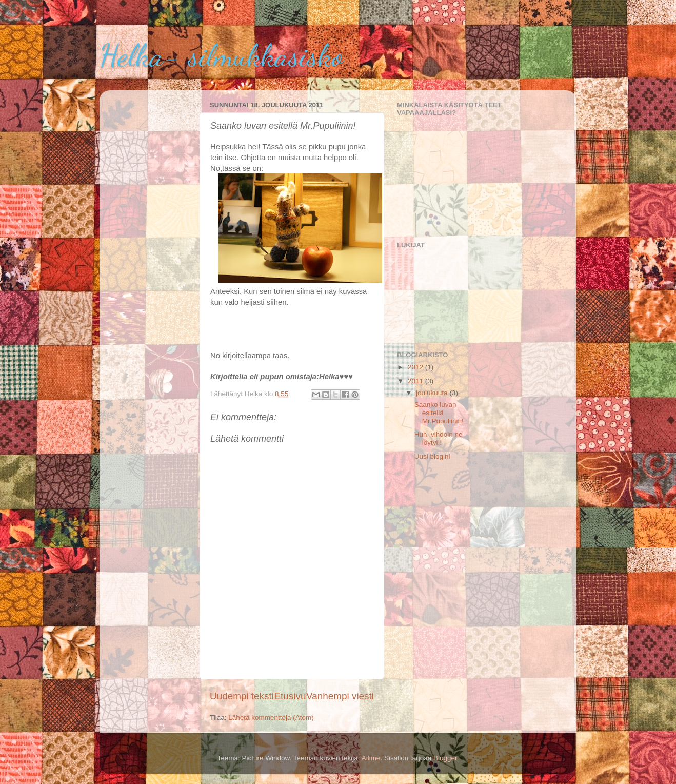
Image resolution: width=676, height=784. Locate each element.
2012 (416, 367)
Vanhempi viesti (340, 696)
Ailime (371, 758)
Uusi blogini (432, 456)
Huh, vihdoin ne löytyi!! (439, 438)
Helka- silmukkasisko (221, 55)
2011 (416, 381)
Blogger (445, 758)
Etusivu (290, 696)
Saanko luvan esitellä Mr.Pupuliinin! (439, 413)
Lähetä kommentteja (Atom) (271, 718)
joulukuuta (433, 393)
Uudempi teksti (242, 696)
